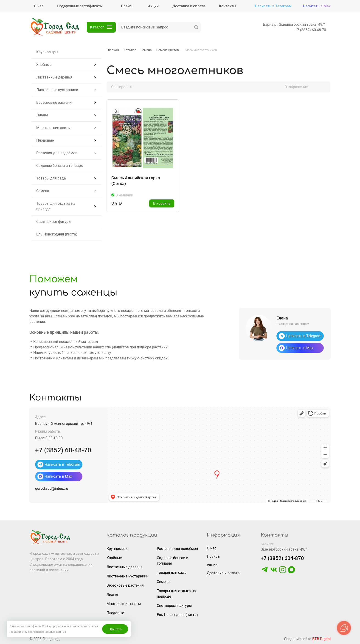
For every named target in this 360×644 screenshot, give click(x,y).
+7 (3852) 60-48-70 (311, 30)
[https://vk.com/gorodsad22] (274, 572)
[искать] (196, 27)
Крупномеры (47, 52)
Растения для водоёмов (57, 153)
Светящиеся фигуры (54, 222)
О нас (212, 548)
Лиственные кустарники (57, 90)
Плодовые (45, 140)
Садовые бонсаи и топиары (60, 166)
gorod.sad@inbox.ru (52, 489)
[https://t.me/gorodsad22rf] (264, 572)
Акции (212, 565)
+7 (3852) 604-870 (282, 558)
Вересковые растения (55, 102)
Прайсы (214, 556)
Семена (43, 191)
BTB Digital (321, 639)
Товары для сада (51, 178)
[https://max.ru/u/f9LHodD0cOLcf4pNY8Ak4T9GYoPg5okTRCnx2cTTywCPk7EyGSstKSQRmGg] (292, 572)
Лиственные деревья (54, 77)
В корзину (162, 203)
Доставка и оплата (223, 573)
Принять (115, 629)
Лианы (42, 115)
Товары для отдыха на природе (56, 206)
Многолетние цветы (53, 128)
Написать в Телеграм (273, 6)
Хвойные (44, 65)
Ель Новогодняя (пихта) (57, 234)
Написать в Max (317, 6)
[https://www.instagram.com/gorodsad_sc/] (283, 572)
